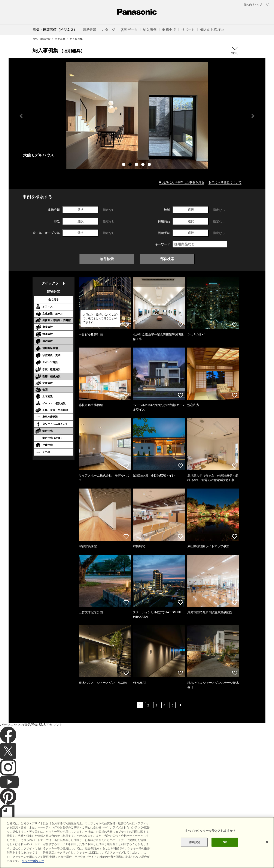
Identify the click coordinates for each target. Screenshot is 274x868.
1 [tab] (124, 165)
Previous (21, 116)
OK (225, 842)
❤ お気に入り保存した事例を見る (182, 182)
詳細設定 (194, 842)
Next (253, 116)
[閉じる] (267, 842)
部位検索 (167, 259)
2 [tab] (131, 165)
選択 (80, 210)
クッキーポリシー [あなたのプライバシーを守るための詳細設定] (33, 861)
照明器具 (60, 39)
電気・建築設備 (42, 39)
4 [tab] (143, 165)
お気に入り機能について (225, 182)
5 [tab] (150, 165)
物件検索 (107, 259)
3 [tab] (137, 165)
